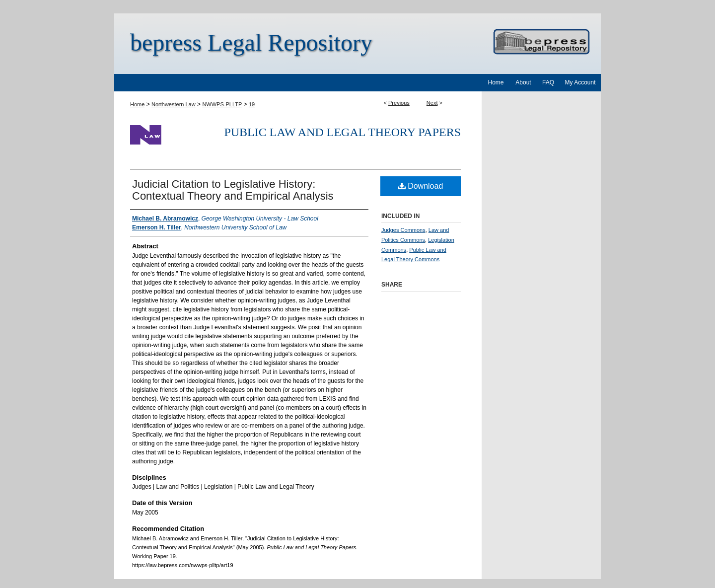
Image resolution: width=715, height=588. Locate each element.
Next (432, 103)
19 (252, 104)
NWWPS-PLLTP (222, 104)
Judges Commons (403, 230)
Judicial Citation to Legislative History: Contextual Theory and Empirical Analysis (233, 190)
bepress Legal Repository (251, 42)
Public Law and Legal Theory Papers (342, 132)
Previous (399, 103)
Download (421, 186)
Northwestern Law (174, 104)
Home (137, 104)
